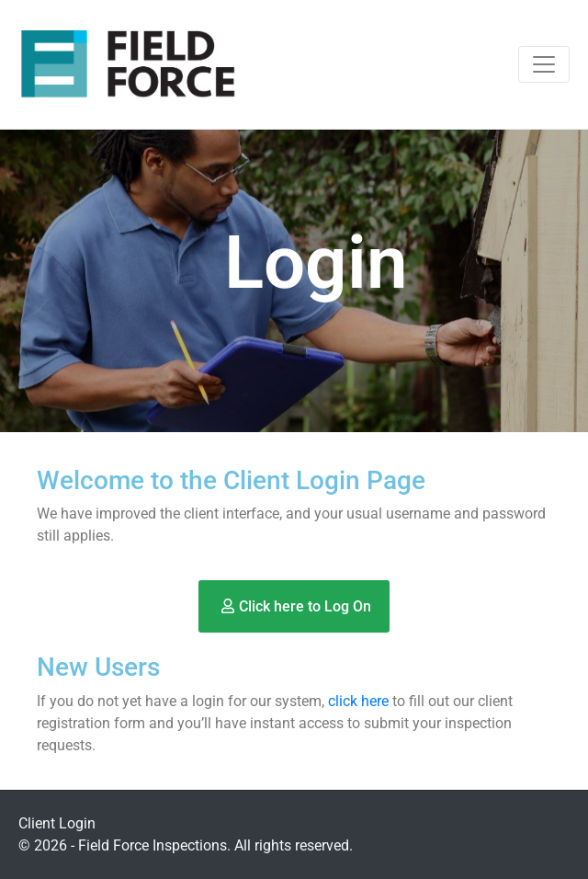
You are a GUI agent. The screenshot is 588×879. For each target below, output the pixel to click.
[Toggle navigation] (544, 64)
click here (358, 701)
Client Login (57, 823)
